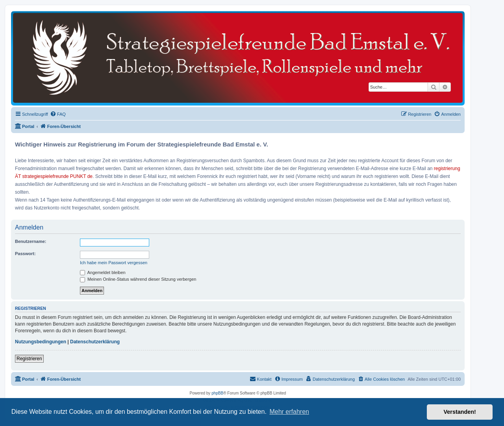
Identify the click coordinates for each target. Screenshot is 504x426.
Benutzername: (31, 241)
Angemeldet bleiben (103, 272)
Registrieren (29, 359)
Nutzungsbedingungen (41, 342)
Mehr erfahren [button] (289, 412)
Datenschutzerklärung (95, 342)
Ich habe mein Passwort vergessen (114, 263)
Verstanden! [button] (460, 412)
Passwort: (25, 254)
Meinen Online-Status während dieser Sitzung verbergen (138, 279)
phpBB (217, 393)
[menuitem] (58, 114)
